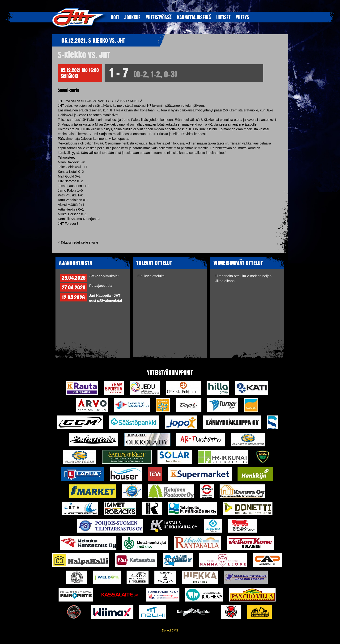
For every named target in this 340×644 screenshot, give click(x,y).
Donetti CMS (170, 631)
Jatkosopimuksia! (104, 276)
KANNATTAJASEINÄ (194, 17)
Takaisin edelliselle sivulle (79, 242)
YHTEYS (242, 17)
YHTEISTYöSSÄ (159, 17)
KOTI (115, 17)
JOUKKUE (132, 17)
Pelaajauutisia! (101, 286)
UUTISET (223, 17)
